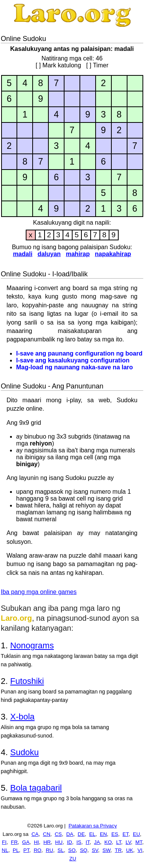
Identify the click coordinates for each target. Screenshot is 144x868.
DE (81, 834)
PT (26, 850)
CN (47, 834)
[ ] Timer (97, 65)
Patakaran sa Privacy (93, 826)
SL (61, 850)
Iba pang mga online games (39, 592)
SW (107, 850)
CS (58, 834)
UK (130, 850)
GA (26, 842)
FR (14, 842)
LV (128, 842)
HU (59, 842)
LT (118, 842)
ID (69, 842)
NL (5, 850)
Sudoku (24, 752)
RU (49, 850)
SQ (84, 850)
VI (140, 850)
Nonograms (32, 645)
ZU (73, 859)
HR (47, 842)
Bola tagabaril (36, 788)
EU (137, 834)
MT (139, 842)
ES (115, 834)
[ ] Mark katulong (58, 65)
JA (97, 842)
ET (126, 834)
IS (79, 842)
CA (35, 834)
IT (88, 842)
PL (16, 850)
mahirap (78, 254)
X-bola (22, 717)
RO (38, 850)
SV (95, 850)
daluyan (49, 254)
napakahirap (113, 254)
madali (23, 254)
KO (108, 842)
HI (36, 842)
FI (4, 842)
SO (72, 850)
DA (70, 834)
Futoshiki (27, 681)
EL (92, 834)
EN (103, 834)
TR (118, 850)
